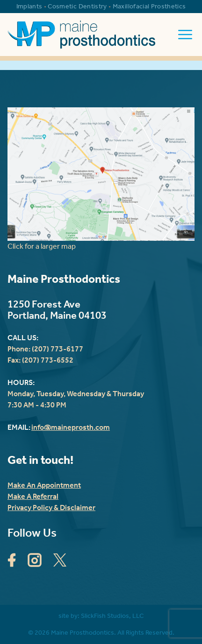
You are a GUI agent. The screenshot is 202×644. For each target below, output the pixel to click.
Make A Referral (33, 496)
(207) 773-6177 (58, 349)
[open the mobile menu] (185, 35)
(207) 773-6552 (48, 360)
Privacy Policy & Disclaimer (51, 507)
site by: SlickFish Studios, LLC (101, 616)
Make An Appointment (44, 485)
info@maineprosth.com (71, 427)
